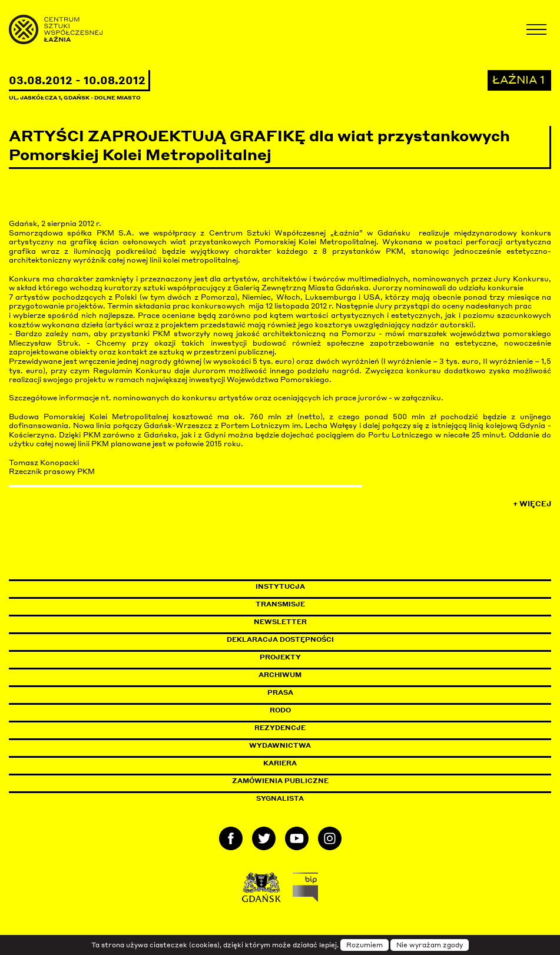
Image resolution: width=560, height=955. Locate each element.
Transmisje (330, 604)
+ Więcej (532, 504)
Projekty (280, 657)
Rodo (280, 710)
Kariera (280, 763)
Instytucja (280, 586)
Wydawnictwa (280, 745)
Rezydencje (280, 728)
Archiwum (280, 675)
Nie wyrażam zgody (430, 945)
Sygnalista (280, 798)
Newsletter (280, 622)
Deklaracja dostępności (280, 639)
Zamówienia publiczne (307, 781)
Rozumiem (365, 945)
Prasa (280, 692)
